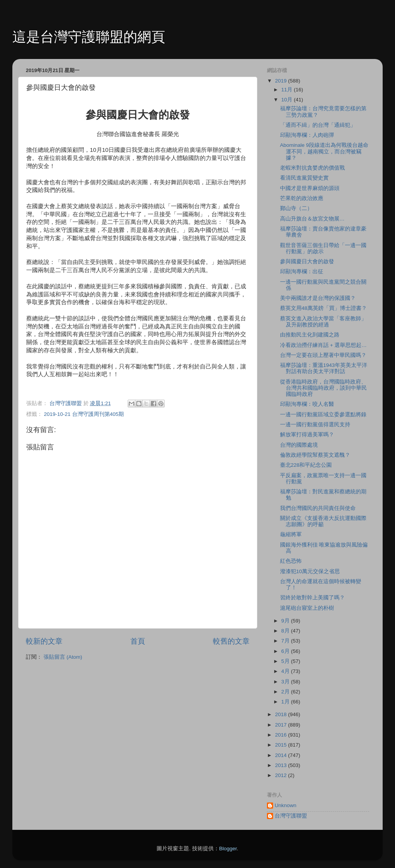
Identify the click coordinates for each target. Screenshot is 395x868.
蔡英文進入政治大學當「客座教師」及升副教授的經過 (323, 322)
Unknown (285, 805)
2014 (282, 755)
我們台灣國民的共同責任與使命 (318, 508)
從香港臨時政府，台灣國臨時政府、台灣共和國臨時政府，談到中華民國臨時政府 (323, 388)
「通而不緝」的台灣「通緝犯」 (318, 125)
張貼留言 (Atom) (63, 657)
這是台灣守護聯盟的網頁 (89, 37)
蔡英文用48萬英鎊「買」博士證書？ (323, 308)
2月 (286, 692)
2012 (282, 775)
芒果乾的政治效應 (302, 198)
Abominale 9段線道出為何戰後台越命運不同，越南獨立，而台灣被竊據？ (324, 151)
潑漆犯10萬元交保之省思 (310, 571)
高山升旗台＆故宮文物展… (312, 219)
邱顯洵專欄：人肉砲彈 (307, 135)
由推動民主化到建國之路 (310, 335)
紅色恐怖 (291, 561)
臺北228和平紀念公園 (306, 465)
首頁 (138, 641)
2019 (282, 81)
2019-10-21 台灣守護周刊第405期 (84, 414)
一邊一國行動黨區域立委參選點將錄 (323, 415)
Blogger (228, 849)
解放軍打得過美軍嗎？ (307, 435)
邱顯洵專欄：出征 (302, 272)
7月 (286, 641)
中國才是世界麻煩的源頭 (310, 188)
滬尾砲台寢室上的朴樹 (307, 608)
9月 (286, 621)
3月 (286, 682)
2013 (282, 765)
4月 (286, 671)
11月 (288, 90)
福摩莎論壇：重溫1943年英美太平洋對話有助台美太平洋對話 (324, 368)
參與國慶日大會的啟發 (307, 262)
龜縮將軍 (291, 534)
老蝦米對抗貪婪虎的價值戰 (312, 168)
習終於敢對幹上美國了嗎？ (312, 598)
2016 (282, 735)
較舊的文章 (231, 641)
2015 (282, 745)
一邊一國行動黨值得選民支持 (315, 425)
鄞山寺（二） (296, 208)
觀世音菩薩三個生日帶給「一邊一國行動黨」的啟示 (323, 248)
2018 (282, 714)
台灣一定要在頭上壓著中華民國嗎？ (323, 355)
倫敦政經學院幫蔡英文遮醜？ (315, 455)
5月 (286, 661)
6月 (286, 651)
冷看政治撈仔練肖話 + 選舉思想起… (323, 345)
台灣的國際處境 (299, 445)
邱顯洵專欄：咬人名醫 (307, 404)
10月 (288, 100)
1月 (286, 702)
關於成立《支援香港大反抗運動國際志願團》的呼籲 (323, 521)
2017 (282, 725)
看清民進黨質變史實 (304, 178)
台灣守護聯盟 (291, 816)
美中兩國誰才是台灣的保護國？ (318, 298)
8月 (286, 631)
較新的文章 (44, 641)
